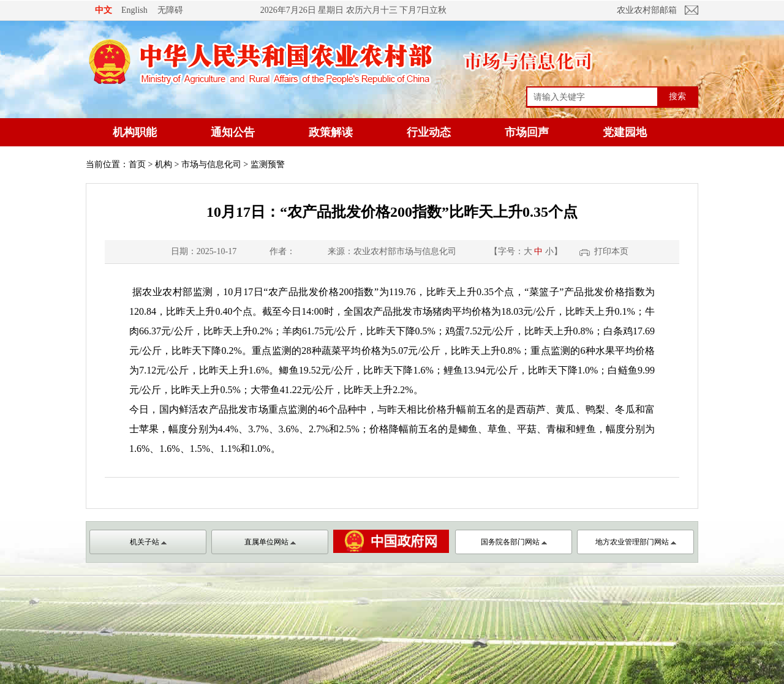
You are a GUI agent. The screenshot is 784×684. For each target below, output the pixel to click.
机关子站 (148, 542)
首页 (137, 164)
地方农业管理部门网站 (636, 542)
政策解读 (331, 132)
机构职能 (135, 132)
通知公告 (233, 132)
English (134, 10)
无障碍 (170, 10)
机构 (164, 164)
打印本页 (611, 251)
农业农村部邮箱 (647, 10)
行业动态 (429, 132)
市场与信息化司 (211, 164)
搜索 (677, 96)
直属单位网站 (270, 542)
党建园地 (625, 132)
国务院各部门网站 (514, 542)
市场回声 (527, 132)
